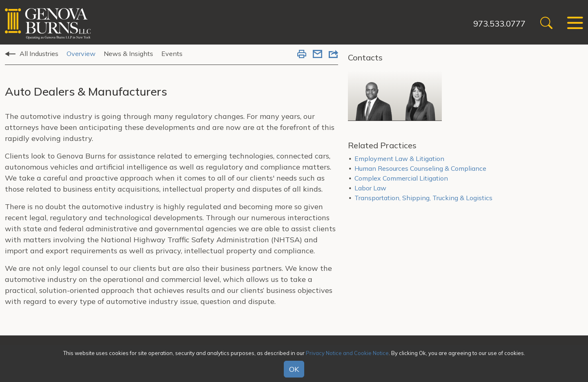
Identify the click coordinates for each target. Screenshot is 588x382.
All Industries (39, 54)
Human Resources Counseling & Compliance (420, 168)
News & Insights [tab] (128, 54)
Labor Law (370, 188)
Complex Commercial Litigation (401, 178)
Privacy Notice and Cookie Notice (347, 353)
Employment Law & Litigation (399, 159)
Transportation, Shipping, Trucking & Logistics (423, 198)
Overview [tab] (81, 54)
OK (294, 369)
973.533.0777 (499, 23)
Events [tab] (172, 54)
